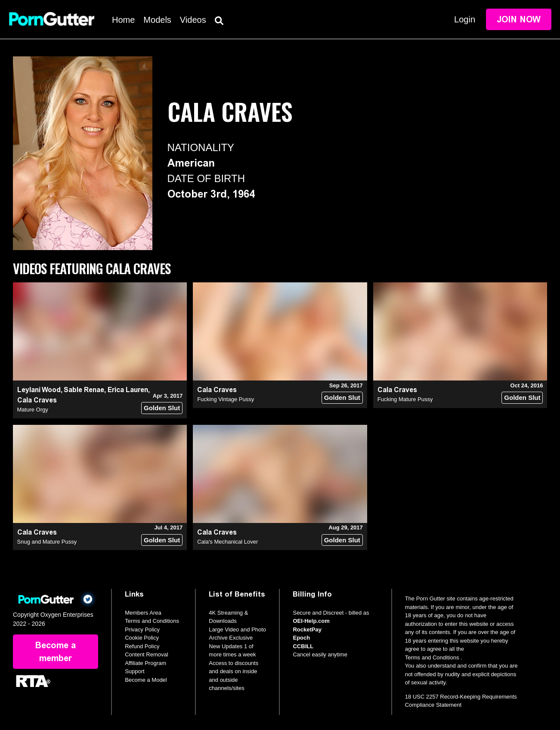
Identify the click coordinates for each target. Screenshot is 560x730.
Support (135, 671)
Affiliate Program (145, 663)
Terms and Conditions (152, 621)
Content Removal (146, 654)
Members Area (143, 613)
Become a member (56, 652)
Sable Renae (84, 390)
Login (465, 19)
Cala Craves (37, 400)
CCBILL (303, 646)
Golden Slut (162, 408)
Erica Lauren (128, 390)
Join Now (519, 19)
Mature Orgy (33, 410)
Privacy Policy (142, 629)
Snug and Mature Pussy (47, 542)
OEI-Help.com (311, 621)
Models (157, 20)
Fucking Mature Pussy (405, 399)
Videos (193, 20)
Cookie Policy (142, 638)
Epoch (301, 638)
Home (123, 20)
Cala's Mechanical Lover (227, 542)
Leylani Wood (39, 390)
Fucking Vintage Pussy (226, 399)
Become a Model (146, 680)
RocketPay (307, 629)
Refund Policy (142, 646)
